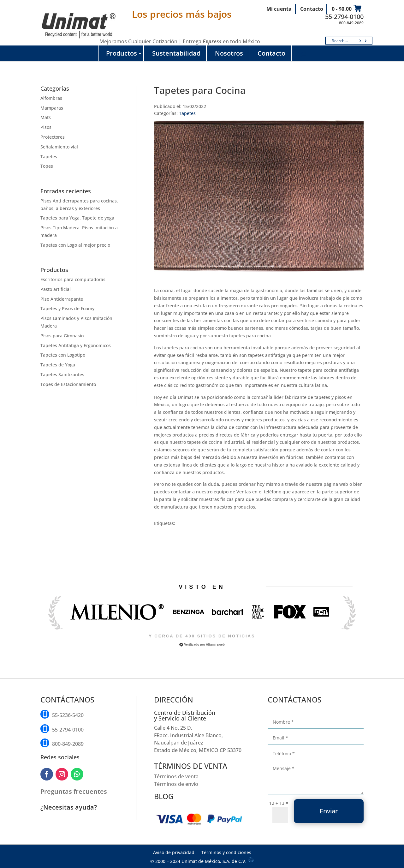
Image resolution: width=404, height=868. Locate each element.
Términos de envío (176, 784)
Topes (47, 166)
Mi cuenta (279, 9)
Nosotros (229, 53)
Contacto (312, 9)
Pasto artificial (56, 289)
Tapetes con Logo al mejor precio (75, 245)
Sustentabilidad (176, 53)
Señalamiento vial (59, 147)
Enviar (329, 811)
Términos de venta (176, 776)
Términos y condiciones (226, 853)
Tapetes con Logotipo (63, 355)
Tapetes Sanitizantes (62, 374)
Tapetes (49, 157)
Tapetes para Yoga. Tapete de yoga (77, 218)
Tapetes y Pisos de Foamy (67, 308)
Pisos (46, 127)
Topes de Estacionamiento (68, 384)
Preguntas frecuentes (74, 791)
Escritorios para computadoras (73, 279)
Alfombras (51, 98)
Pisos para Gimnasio (62, 336)
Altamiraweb (215, 645)
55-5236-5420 (68, 715)
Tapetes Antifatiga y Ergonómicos (76, 345)
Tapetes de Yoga (58, 365)
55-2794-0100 (344, 17)
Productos (122, 53)
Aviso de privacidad (174, 853)
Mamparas (52, 108)
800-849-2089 (351, 23)
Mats (46, 117)
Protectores (53, 137)
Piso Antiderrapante (62, 299)
